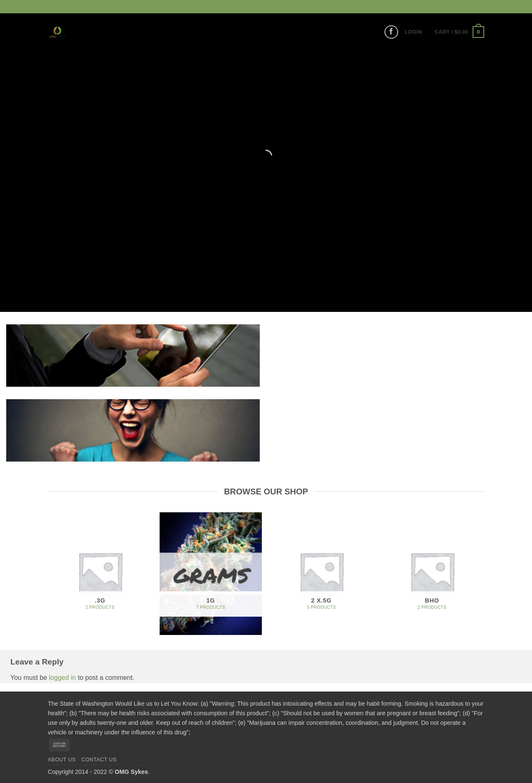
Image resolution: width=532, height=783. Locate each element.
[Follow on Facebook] (391, 32)
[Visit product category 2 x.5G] (321, 574)
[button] (414, 32)
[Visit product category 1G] (211, 574)
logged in (63, 678)
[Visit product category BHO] (432, 574)
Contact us (99, 760)
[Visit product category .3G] (100, 574)
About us (62, 760)
